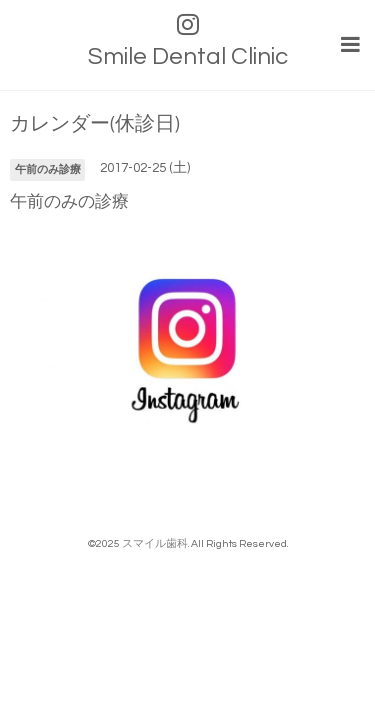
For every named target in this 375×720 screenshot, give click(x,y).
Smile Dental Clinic (188, 56)
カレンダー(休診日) (95, 124)
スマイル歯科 (155, 543)
